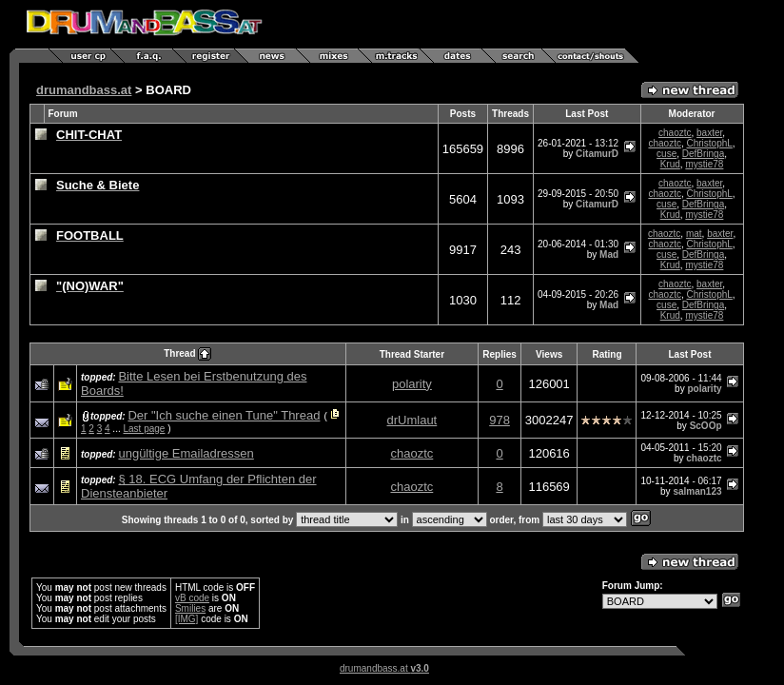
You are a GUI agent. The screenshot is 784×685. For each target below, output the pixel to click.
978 (500, 420)
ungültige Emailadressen (186, 453)
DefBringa (703, 154)
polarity (412, 384)
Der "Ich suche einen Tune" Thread (224, 415)
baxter (709, 133)
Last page (145, 429)
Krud (670, 164)
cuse (666, 154)
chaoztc (675, 133)
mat (694, 234)
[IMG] (186, 619)
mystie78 (704, 164)
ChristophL (709, 143)
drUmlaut (412, 420)
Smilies (190, 608)
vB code (192, 598)
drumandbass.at (84, 90)
